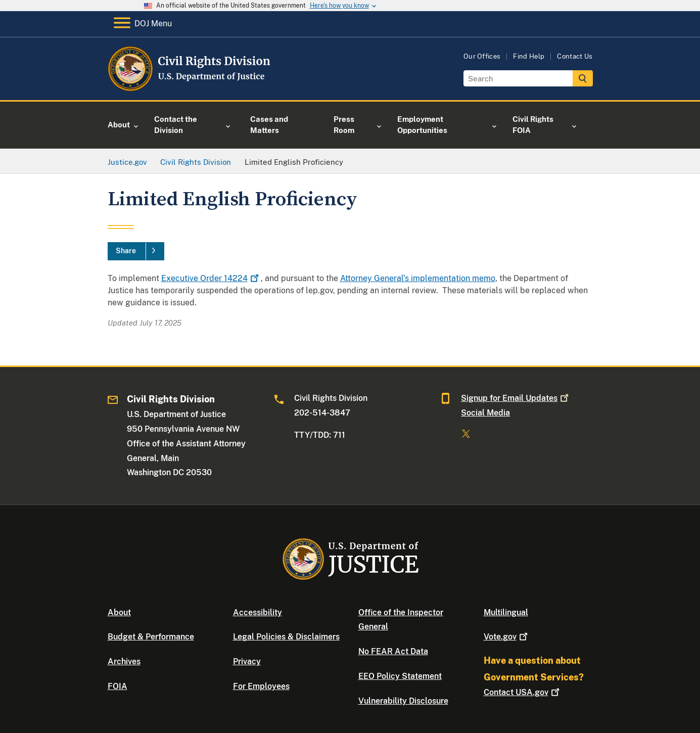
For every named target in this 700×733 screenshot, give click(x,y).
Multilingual (506, 612)
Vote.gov (507, 637)
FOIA (118, 686)
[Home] (190, 88)
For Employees (261, 686)
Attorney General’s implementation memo (418, 278)
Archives (124, 661)
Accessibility (258, 612)
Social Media (485, 413)
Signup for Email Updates (516, 398)
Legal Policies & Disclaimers (286, 637)
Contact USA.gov (523, 692)
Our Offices (482, 56)
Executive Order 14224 (211, 278)
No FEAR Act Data (393, 651)
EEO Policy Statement (400, 676)
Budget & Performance (151, 637)
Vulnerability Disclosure (403, 701)
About (119, 612)
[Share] (136, 251)
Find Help (529, 56)
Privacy (247, 661)
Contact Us (575, 56)
